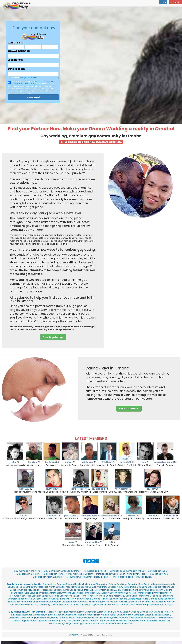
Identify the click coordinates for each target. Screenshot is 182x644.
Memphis (76, 587)
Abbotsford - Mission (154, 618)
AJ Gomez (88, 462)
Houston (79, 584)
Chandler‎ (12, 599)
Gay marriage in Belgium (80, 574)
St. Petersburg (166, 596)
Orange (55, 605)
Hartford (104, 605)
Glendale (87, 599)
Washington (103, 587)
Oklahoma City (144, 587)
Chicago (70, 584)
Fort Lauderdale (18, 605)
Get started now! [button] (129, 408)
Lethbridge (78, 624)
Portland (166, 587)
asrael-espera (79, 489)
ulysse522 (126, 462)
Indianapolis (157, 584)
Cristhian (107, 462)
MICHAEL (24, 489)
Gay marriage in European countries (62, 571)
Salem (29, 605)
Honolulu (96, 593)
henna (152, 516)
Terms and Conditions (44, 81)
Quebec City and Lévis (142, 612)
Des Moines (88, 602)
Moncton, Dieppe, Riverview (103, 621)
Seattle (84, 587)
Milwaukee (22, 590)
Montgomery (101, 602)
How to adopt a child (122, 577)
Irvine (62, 599)
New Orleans (65, 593)
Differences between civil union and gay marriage (121, 574)
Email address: (16, 69)
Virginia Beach (108, 590)
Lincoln (102, 596)
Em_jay (151, 489)
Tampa (87, 593)
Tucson (45, 590)
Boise (19, 602)
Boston (113, 587)
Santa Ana (123, 593)
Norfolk (29, 599)
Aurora (104, 593)
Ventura (152, 605)
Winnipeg (159, 612)
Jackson (171, 602)
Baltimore (131, 587)
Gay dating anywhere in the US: (24, 584)
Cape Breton (106, 624)
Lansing (144, 605)
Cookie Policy (29, 84)
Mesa (97, 590)
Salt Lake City (135, 602)
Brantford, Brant (125, 621)
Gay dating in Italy (159, 574)
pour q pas (70, 516)
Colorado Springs (132, 590)
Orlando (154, 596)
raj (110, 542)
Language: (176, 2)
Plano (84, 596)
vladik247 (170, 516)
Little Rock (113, 602)
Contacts (73, 635)
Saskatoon (25, 618)
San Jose (139, 584)
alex (14, 462)
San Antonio (110, 584)
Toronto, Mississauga (58, 612)
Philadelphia (89, 584)
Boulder (168, 605)
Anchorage (26, 596)
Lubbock (55, 599)
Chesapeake (121, 599)
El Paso (67, 587)
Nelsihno (33, 462)
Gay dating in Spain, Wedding (47, 577)
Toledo (56, 596)
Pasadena (64, 605)
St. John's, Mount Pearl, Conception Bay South (82, 618)
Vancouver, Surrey (94, 612)
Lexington (166, 593)
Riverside (141, 593)
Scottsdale (169, 599)
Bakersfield (77, 593)
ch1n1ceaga (98, 489)
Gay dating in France (54, 574)
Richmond (27, 602)
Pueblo (161, 605)
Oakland (168, 590)
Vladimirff (53, 516)
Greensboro (66, 596)
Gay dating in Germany (29, 574)
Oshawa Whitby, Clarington (130, 615)
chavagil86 (52, 489)
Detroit (59, 587)
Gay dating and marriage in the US (127, 571)
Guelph (85, 621)
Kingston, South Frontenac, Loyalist (38, 621)
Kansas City (88, 590)
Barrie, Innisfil (112, 618)
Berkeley (135, 605)
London (59, 615)
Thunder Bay (164, 621)
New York (48, 584)
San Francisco (15, 587)
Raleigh (153, 590)
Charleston (86, 605)
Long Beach (76, 590)
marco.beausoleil (164, 462)
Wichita (44, 593)
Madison (46, 599)
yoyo (72, 542)
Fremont (11, 602)
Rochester (77, 602)
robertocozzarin (110, 516)
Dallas (131, 584)
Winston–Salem (74, 599)
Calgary (126, 612)
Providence (160, 602)
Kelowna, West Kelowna (131, 618)
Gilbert (131, 599)
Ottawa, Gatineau (113, 612)
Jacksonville (169, 584)
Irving (160, 599)
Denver (92, 587)
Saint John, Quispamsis (146, 621)
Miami (160, 590)
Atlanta (119, 590)
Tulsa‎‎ (26, 593)
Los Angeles (59, 584)
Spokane (66, 602)
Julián (69, 462)
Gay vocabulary (144, 577)
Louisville (157, 587)
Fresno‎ (53, 590)
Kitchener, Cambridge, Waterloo (38, 615)
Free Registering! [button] (53, 337)
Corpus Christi (154, 593)
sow (144, 462)
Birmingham (55, 602)
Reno (111, 599)
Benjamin (51, 462)
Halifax (113, 615)
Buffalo (110, 596)
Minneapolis (17, 593)
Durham (37, 599)
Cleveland (35, 593)
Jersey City (119, 596)
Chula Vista (131, 596)
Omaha (145, 590)
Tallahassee (148, 602)
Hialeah (104, 599)
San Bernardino (41, 602)
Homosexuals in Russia (95, 571)
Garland (96, 599)
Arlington (53, 593)
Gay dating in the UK (158, 571)
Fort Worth (49, 587)
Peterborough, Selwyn (60, 624)
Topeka (96, 605)
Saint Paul (47, 596)
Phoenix (100, 584)
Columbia (74, 605)
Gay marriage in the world (27, 571)
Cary (36, 605)
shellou (132, 516)
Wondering (121, 489)
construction (92, 542)
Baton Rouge (142, 599)
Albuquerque (34, 590)
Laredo (21, 599)
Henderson (92, 596)
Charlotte (38, 587)
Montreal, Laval (77, 612)
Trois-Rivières (73, 621)
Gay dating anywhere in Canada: (27, 612)
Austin (147, 584)
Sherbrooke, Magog (48, 618)
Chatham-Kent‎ (91, 624)
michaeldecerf (89, 516)
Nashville (121, 587)
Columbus (28, 587)
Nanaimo (128, 624)
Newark (76, 596)
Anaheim (113, 593)
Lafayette (114, 605)
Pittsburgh (14, 596)
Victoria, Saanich (153, 615)
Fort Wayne (143, 596)
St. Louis (132, 593)
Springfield (125, 605)
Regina (35, 618)
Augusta (123, 602)
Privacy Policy (17, 84)
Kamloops (119, 624)
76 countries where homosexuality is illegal (87, 577)
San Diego (122, 584)
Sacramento (63, 590)
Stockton (37, 596)
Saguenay (61, 621)
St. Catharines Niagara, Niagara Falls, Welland (86, 615)
